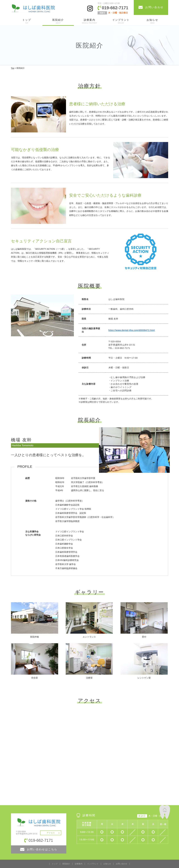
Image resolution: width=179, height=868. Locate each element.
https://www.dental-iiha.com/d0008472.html (132, 330)
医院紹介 (58, 21)
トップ (27, 21)
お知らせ (152, 21)
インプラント (121, 21)
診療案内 (90, 21)
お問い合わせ (121, 864)
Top (13, 68)
